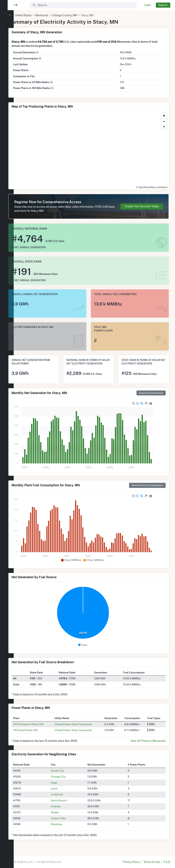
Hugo (63, 783)
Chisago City (67, 776)
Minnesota (53, 15)
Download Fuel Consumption (147, 485)
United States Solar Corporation (82, 724)
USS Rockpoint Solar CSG (40, 724)
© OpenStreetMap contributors (152, 187)
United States (35, 15)
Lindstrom (66, 794)
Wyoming (65, 824)
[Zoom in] (164, 116)
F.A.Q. (167, 862)
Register (163, 5)
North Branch (67, 800)
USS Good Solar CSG (37, 730)
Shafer (63, 812)
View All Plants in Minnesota (148, 741)
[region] (7, 432)
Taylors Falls (67, 818)
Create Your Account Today (142, 206)
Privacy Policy (131, 862)
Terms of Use (152, 862)
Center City (66, 771)
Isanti (63, 788)
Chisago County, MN (76, 15)
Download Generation (151, 393)
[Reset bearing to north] (164, 127)
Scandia (64, 806)
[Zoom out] (164, 121)
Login (147, 5)
